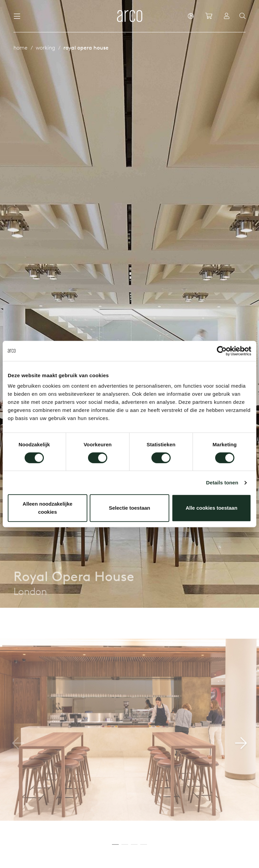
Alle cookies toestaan (211, 508)
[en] (191, 16)
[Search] (242, 16)
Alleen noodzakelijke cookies (48, 508)
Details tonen (222, 483)
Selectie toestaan (130, 508)
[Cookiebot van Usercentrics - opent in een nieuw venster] (222, 351)
